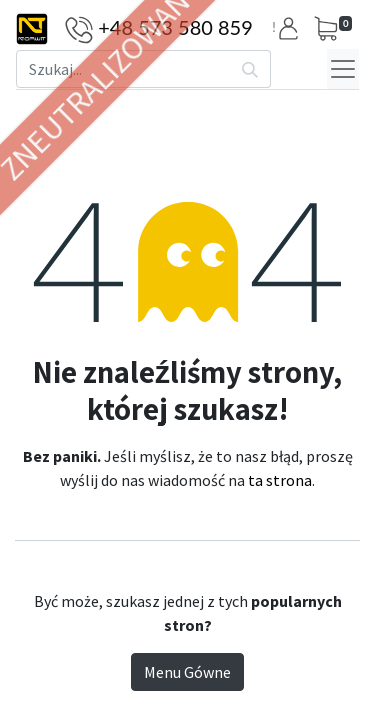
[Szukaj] (250, 69)
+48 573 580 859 (175, 27)
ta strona (280, 480)
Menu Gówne (187, 672)
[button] (291, 28)
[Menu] (343, 69)
